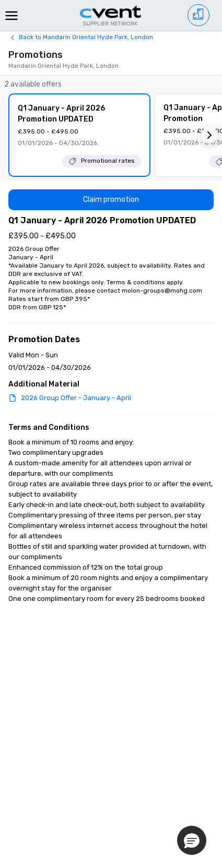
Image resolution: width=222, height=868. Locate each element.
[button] (209, 135)
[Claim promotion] (111, 200)
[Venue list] (198, 15)
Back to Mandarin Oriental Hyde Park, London (86, 37)
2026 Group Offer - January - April (76, 398)
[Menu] (11, 16)
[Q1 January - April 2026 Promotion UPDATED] (79, 135)
